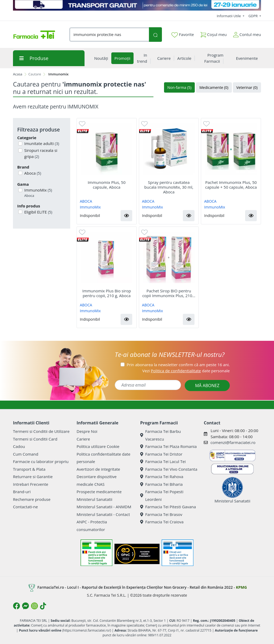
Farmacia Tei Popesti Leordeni (162, 495)
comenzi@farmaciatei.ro (233, 442)
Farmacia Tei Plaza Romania (168, 446)
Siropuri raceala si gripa (40, 153)
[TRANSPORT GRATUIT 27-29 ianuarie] (137, 5)
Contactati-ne (25, 507)
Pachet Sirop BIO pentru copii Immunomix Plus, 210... (169, 293)
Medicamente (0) (214, 87)
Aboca (32, 173)
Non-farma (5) (180, 87)
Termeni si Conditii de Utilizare (41, 431)
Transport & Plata (29, 469)
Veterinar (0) (247, 87)
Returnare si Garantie (33, 477)
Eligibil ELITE (38, 212)
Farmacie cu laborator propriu (41, 461)
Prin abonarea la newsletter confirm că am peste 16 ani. (178, 365)
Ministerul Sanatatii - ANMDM (104, 507)
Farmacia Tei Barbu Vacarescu (161, 435)
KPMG (241, 587)
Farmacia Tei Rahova (162, 477)
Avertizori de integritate (98, 469)
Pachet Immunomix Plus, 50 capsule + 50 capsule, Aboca (231, 185)
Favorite (183, 35)
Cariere (83, 439)
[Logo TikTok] (43, 606)
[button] (126, 216)
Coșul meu (214, 33)
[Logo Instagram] (34, 606)
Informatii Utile (229, 16)
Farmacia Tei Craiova (162, 522)
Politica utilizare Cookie (98, 446)
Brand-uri (22, 492)
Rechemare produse (32, 499)
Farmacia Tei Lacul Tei (163, 461)
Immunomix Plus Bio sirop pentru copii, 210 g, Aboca (107, 293)
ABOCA (86, 201)
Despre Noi (87, 431)
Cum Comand (26, 454)
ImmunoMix (38, 193)
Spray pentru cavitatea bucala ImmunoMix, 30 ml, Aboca (169, 187)
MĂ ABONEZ (207, 386)
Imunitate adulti (41, 143)
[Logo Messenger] (25, 606)
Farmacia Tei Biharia (161, 484)
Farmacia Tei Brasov (161, 514)
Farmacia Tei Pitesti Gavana (168, 507)
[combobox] (109, 35)
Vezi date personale (186, 371)
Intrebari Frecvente (31, 484)
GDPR (254, 16)
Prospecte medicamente (99, 492)
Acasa (18, 74)
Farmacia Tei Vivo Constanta (169, 469)
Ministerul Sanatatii (94, 499)
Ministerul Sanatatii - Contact (103, 514)
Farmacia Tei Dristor (161, 454)
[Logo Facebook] (16, 606)
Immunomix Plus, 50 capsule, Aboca (107, 185)
